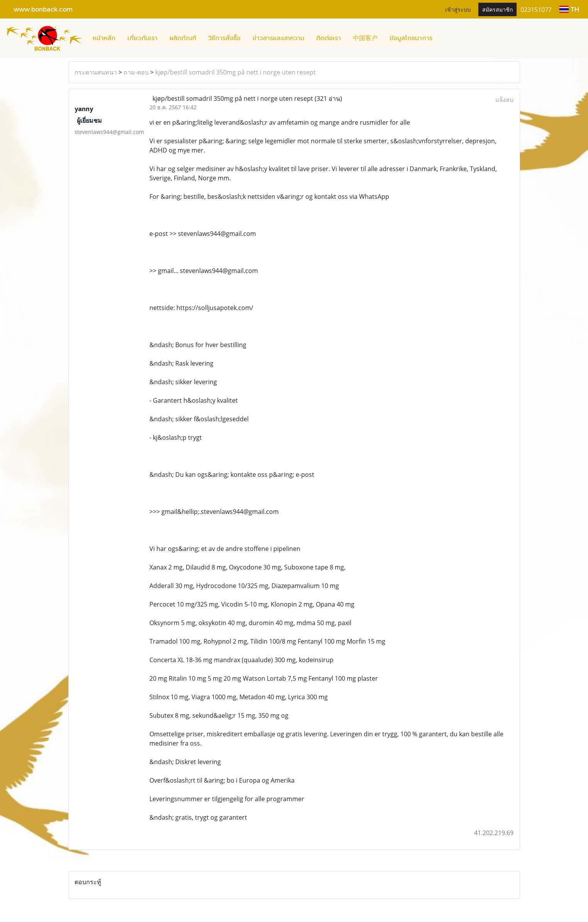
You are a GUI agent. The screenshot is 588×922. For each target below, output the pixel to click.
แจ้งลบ (504, 100)
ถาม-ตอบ (136, 72)
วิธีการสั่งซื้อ (224, 38)
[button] (445, 38)
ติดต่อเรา (329, 38)
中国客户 (365, 38)
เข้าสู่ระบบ (458, 9)
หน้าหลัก (104, 38)
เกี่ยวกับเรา (142, 38)
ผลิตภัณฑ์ (183, 38)
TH (569, 9)
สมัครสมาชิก (497, 9)
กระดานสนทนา (96, 72)
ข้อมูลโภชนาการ (411, 38)
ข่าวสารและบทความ (278, 38)
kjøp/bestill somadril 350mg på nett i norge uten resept (236, 72)
